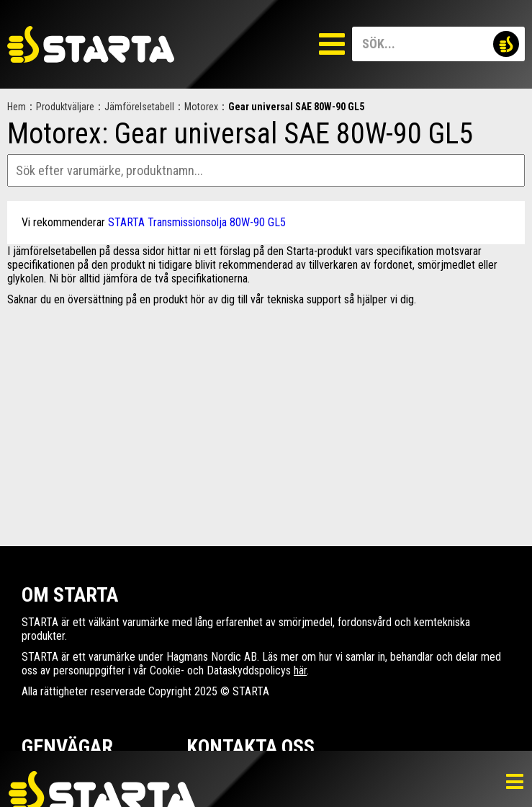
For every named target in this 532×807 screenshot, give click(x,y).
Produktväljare (65, 107)
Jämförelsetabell (139, 107)
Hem (17, 107)
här (300, 670)
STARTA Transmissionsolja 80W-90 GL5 (197, 222)
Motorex (201, 107)
